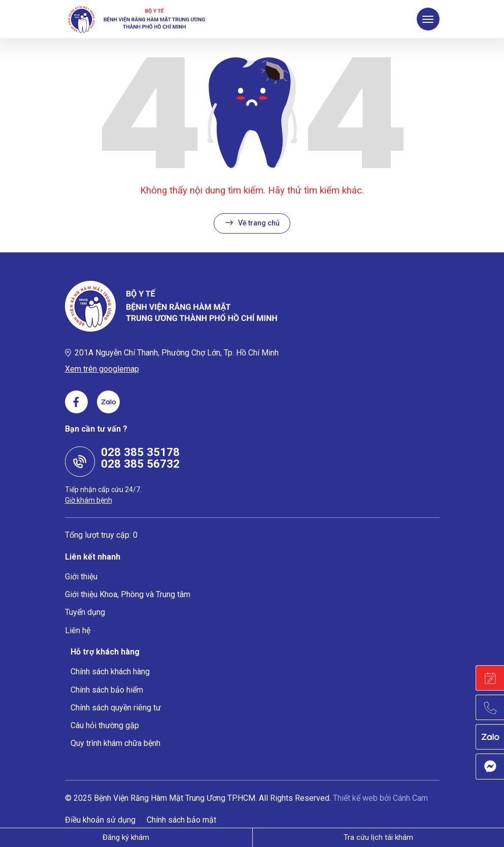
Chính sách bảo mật (181, 820)
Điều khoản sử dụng (100, 820)
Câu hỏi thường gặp (105, 725)
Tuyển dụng (85, 612)
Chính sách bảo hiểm (107, 690)
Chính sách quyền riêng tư (116, 708)
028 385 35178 (140, 452)
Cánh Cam (410, 798)
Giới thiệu (81, 577)
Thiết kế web (355, 798)
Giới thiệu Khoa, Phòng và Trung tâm (128, 594)
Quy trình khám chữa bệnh (115, 743)
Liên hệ (78, 630)
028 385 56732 (140, 464)
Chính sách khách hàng (110, 672)
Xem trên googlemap (102, 369)
